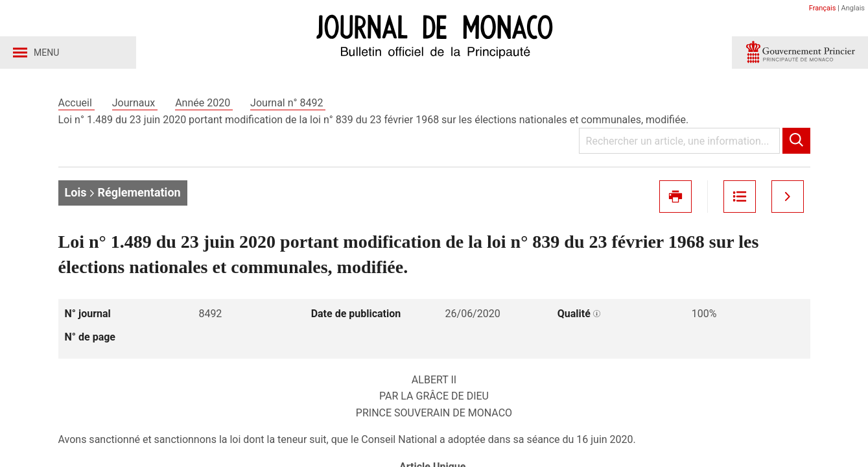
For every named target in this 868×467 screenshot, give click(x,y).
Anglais (853, 8)
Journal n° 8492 (288, 103)
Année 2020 (204, 103)
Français (823, 8)
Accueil (76, 103)
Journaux (135, 103)
